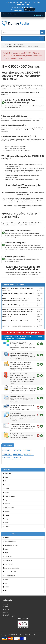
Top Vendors (6, 470)
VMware (6, 511)
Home (5, 45)
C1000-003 (6, 454)
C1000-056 (6, 458)
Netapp (6, 515)
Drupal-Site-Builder (9, 541)
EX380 (6, 549)
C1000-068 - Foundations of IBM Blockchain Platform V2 (19, 326)
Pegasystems (7, 500)
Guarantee (6, 614)
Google (6, 519)
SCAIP (6, 579)
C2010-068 (17, 454)
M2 (5, 591)
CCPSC (6, 587)
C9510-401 (6, 450)
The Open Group (9, 507)
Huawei (6, 488)
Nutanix (6, 526)
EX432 (6, 553)
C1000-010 (28, 454)
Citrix (5, 481)
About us (5, 612)
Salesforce (7, 504)
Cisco (5, 477)
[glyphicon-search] (42, 32)
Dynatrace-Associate (10, 572)
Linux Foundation (9, 496)
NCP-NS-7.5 (7, 557)
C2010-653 (17, 450)
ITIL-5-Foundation (9, 576)
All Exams (6, 607)
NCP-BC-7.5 (7, 560)
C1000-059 (17, 458)
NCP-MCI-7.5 (8, 564)
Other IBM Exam (8, 445)
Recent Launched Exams (10, 534)
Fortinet (6, 485)
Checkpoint (7, 473)
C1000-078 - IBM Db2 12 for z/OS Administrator (16, 321)
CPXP (5, 583)
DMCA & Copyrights (9, 616)
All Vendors (6, 605)
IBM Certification (18, 45)
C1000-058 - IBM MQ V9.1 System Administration (17, 305)
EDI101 (6, 538)
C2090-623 (28, 450)
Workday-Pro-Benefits (10, 545)
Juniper (6, 492)
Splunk (6, 523)
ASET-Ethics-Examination (11, 568)
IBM (10, 45)
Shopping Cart (39, 16)
